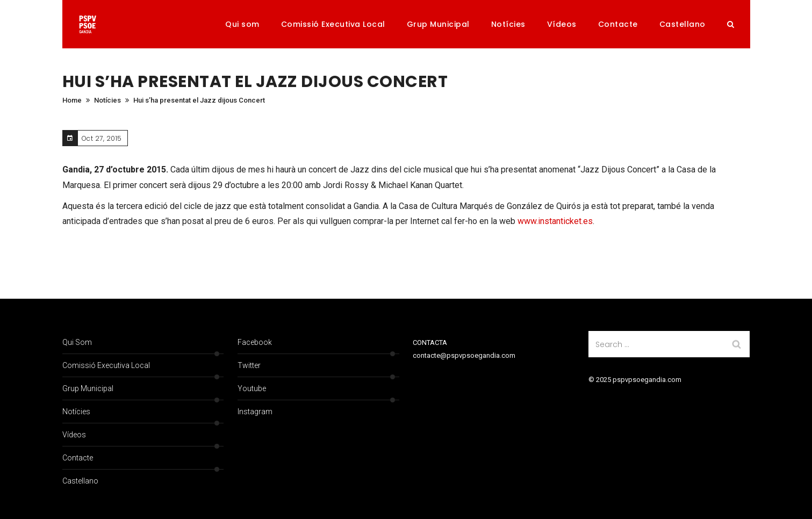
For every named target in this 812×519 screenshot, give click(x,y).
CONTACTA (430, 343)
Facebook (255, 342)
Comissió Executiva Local (333, 24)
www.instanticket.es (555, 221)
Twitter (249, 365)
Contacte (618, 24)
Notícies (508, 24)
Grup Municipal (438, 24)
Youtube (252, 388)
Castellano (682, 24)
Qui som (242, 24)
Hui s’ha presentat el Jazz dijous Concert (199, 100)
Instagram (255, 412)
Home (72, 100)
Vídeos (562, 24)
